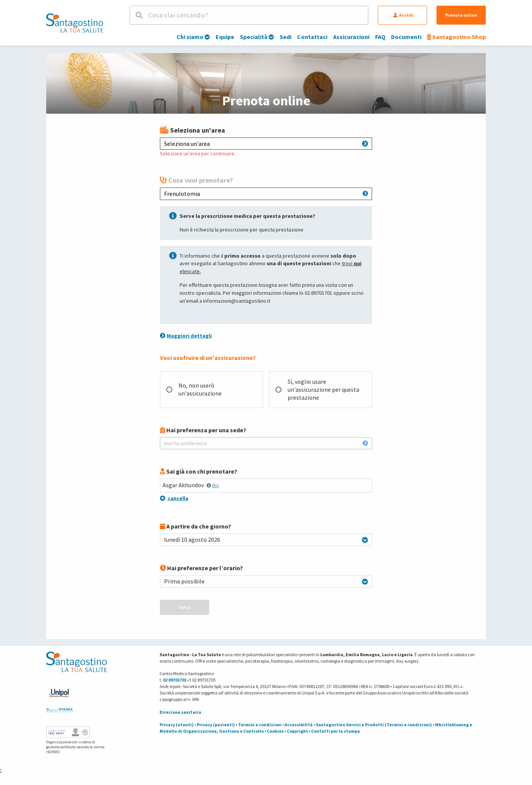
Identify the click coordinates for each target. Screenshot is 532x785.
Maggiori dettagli (186, 336)
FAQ (380, 37)
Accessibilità (299, 725)
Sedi (286, 37)
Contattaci (312, 37)
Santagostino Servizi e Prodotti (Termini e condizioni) (374, 725)
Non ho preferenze (266, 443)
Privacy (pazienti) (216, 725)
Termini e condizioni (260, 725)
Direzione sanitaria (180, 712)
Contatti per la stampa (336, 731)
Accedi (403, 15)
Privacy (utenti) (177, 725)
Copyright (297, 731)
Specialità (257, 37)
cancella (174, 498)
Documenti (406, 37)
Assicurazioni (351, 37)
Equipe (225, 37)
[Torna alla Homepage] (75, 23)
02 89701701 (175, 680)
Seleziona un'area (266, 144)
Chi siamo (193, 37)
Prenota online (461, 15)
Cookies (275, 731)
